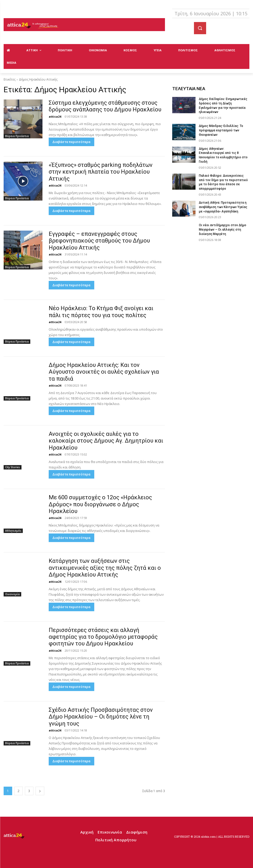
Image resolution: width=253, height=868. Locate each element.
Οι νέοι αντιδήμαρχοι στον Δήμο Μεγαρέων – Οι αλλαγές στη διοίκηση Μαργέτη (223, 230)
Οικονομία (12, 594)
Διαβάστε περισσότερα (71, 142)
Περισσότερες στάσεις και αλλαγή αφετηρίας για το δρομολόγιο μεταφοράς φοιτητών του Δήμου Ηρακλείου (103, 637)
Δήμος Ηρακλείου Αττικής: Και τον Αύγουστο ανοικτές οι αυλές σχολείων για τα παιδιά (104, 372)
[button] (200, 28)
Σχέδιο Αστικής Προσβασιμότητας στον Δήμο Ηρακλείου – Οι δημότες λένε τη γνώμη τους (101, 717)
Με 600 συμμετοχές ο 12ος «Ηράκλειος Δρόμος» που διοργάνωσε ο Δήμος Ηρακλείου (100, 504)
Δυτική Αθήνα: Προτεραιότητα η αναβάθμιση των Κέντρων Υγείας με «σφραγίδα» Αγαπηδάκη (223, 207)
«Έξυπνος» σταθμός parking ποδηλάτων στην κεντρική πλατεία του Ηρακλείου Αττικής (101, 172)
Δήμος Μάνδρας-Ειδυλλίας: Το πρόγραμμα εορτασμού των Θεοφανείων (221, 130)
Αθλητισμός (13, 531)
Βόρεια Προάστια (17, 136)
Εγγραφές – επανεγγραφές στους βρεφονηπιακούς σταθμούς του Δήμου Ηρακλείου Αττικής (99, 241)
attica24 (55, 116)
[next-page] (40, 791)
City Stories (13, 467)
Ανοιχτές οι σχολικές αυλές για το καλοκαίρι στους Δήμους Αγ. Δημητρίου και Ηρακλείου (106, 441)
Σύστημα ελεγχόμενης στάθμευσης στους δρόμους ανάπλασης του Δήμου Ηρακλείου (105, 106)
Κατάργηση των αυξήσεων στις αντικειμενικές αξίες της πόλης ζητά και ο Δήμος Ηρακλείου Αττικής (105, 568)
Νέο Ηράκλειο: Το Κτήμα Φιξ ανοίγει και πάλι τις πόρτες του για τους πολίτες (101, 312)
